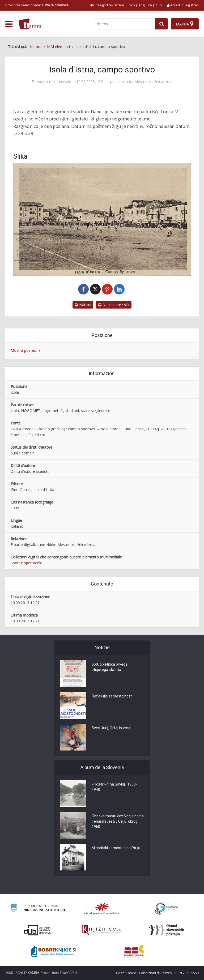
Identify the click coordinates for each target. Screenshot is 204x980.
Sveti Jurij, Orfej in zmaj (111, 728)
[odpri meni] (9, 24)
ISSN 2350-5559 (187, 973)
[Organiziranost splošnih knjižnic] (102, 909)
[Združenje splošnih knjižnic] (134, 951)
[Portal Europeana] (166, 909)
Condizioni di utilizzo (155, 973)
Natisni (83, 305)
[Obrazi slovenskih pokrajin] (166, 930)
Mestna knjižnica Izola (153, 82)
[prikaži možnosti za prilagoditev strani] (107, 5)
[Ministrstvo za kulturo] (38, 909)
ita (150, 5)
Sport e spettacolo (27, 563)
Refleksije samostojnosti (112, 696)
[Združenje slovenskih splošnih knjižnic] (102, 930)
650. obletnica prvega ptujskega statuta (110, 667)
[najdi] (161, 24)
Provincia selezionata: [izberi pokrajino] (37, 5)
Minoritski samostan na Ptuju (116, 848)
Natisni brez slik (114, 305)
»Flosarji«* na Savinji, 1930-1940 (114, 787)
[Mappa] (185, 24)
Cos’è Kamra (126, 973)
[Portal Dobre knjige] (54, 951)
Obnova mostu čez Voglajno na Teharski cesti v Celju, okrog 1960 (118, 821)
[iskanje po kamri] (124, 24)
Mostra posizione (26, 350)
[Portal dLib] (37, 930)
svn (132, 5)
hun (159, 5)
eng (141, 5)
